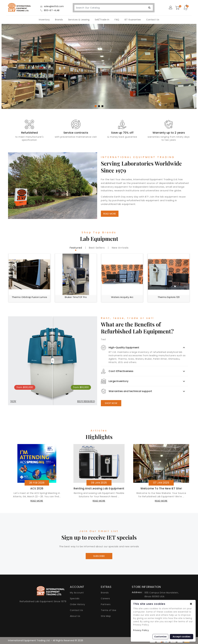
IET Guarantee (133, 20)
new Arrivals (120, 248)
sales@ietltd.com (52, 6)
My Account (77, 593)
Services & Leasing (79, 20)
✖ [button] (191, 604)
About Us (75, 616)
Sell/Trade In (102, 20)
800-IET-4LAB (50, 10)
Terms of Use (109, 610)
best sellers (97, 248)
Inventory (44, 20)
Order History (77, 604)
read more (37, 501)
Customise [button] (160, 637)
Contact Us (153, 20)
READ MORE (110, 214)
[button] (96, 106)
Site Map (106, 616)
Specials (75, 598)
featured (76, 248)
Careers (105, 598)
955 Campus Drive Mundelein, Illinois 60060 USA (162, 595)
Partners (106, 604)
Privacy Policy (141, 630)
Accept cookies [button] (182, 637)
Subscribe (99, 556)
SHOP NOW (111, 403)
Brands (59, 20)
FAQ (117, 20)
